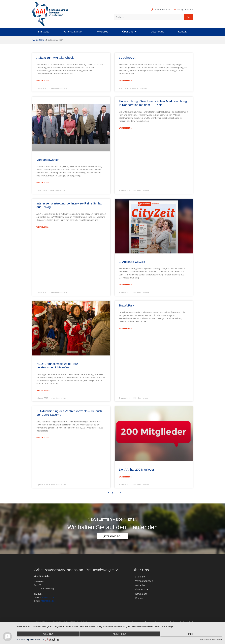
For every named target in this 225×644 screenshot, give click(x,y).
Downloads (157, 32)
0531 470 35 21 (49, 597)
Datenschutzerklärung (215, 639)
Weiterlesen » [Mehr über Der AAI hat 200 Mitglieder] (125, 477)
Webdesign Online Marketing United (176, 622)
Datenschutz (151, 622)
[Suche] (189, 17)
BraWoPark (127, 305)
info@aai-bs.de (47, 601)
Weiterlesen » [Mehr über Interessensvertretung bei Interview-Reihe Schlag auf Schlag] (43, 227)
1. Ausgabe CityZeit (132, 262)
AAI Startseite (38, 40)
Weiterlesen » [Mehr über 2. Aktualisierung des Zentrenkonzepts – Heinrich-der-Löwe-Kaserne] (43, 438)
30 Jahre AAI (128, 58)
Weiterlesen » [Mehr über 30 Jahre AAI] (125, 81)
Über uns (129, 32)
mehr (192, 634)
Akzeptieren (120, 634)
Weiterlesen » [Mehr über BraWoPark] (125, 328)
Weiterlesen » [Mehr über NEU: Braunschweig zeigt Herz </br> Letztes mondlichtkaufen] (43, 390)
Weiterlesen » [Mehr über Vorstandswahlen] (43, 183)
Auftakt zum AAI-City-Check (55, 58)
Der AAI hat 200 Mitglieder (137, 469)
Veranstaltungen (73, 32)
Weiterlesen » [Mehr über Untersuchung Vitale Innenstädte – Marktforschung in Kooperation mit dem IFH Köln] (125, 128)
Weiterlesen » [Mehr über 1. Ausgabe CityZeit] (125, 285)
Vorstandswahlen (48, 160)
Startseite (44, 32)
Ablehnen (48, 634)
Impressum (138, 622)
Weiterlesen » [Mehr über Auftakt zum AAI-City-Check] (43, 81)
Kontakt (183, 32)
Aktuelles (103, 32)
